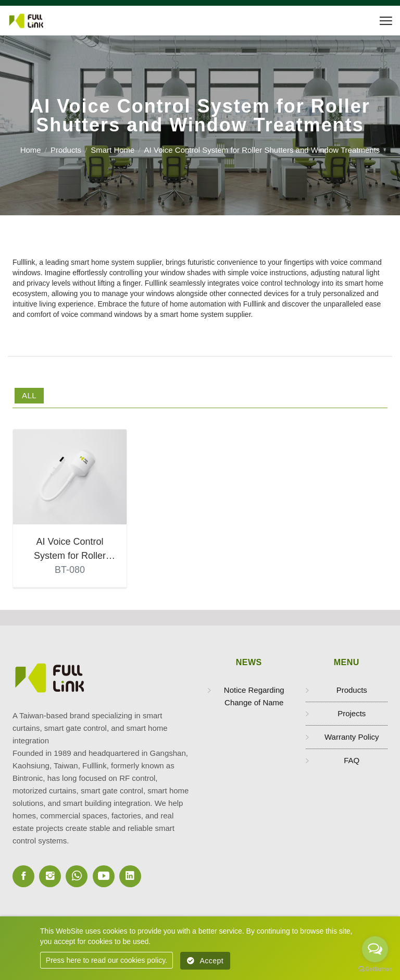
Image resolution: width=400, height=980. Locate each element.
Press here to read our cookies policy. (107, 960)
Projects (352, 715)
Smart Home (113, 150)
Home (31, 150)
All (29, 395)
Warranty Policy (352, 738)
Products (66, 150)
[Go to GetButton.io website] (375, 969)
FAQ (352, 762)
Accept (205, 961)
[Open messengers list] (375, 949)
